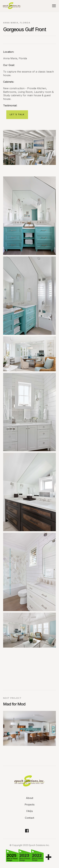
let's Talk (17, 114)
